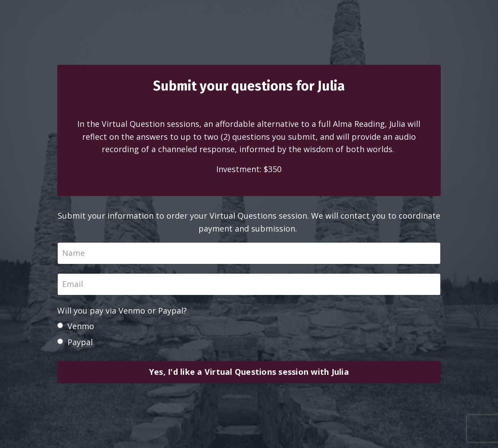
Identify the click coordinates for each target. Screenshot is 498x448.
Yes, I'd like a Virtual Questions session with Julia (249, 372)
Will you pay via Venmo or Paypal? (122, 310)
